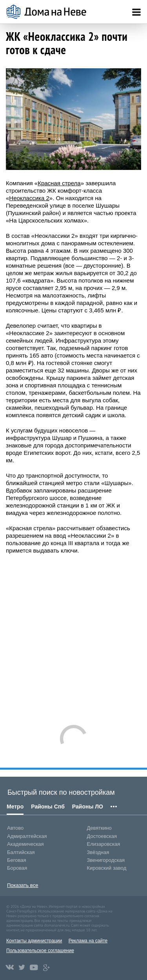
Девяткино (99, 828)
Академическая (25, 844)
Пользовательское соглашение (40, 951)
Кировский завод (107, 868)
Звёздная (98, 852)
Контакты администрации (34, 941)
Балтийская (21, 852)
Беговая (16, 860)
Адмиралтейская (27, 836)
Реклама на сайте (88, 941)
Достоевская (102, 836)
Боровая (17, 868)
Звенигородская (106, 860)
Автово (15, 828)
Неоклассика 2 (29, 198)
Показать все (23, 885)
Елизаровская (104, 844)
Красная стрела (59, 183)
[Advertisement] (73, 636)
